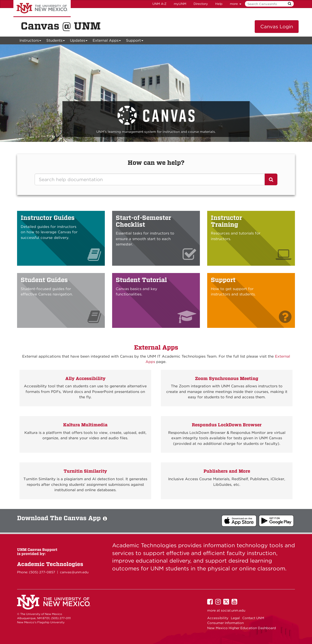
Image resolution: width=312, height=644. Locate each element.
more (236, 4)
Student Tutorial (141, 280)
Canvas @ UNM (61, 26)
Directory (201, 4)
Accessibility (218, 618)
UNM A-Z (159, 4)
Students (56, 41)
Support (135, 41)
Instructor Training (226, 221)
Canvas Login (277, 27)
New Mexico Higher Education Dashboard (242, 628)
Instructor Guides (48, 218)
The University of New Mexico (42, 9)
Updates (79, 41)
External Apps (107, 41)
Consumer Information (225, 623)
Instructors (30, 41)
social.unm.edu (233, 610)
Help (219, 4)
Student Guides (44, 280)
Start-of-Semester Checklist (143, 221)
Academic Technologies (50, 564)
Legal (235, 618)
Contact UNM (253, 618)
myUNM (180, 4)
